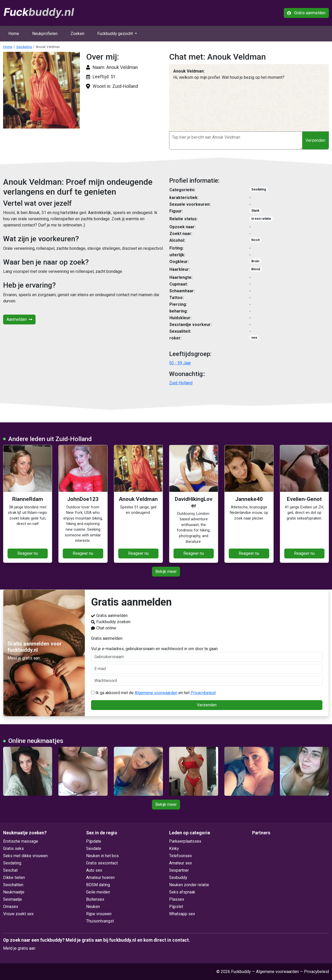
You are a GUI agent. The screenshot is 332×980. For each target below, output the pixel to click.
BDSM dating (98, 885)
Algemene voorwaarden (156, 693)
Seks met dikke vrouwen (25, 856)
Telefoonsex (181, 856)
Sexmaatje (13, 899)
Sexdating (24, 47)
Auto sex (94, 870)
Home (14, 34)
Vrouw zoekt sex (18, 914)
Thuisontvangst (100, 921)
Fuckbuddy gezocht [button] (116, 34)
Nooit (255, 240)
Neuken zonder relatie (189, 885)
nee (254, 338)
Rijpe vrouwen (99, 914)
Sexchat (10, 870)
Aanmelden (19, 319)
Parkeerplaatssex (185, 841)
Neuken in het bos (102, 856)
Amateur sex (181, 863)
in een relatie (261, 219)
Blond (256, 269)
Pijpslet (176, 907)
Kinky (174, 848)
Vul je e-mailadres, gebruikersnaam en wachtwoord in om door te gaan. (207, 654)
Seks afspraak (182, 892)
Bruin (255, 261)
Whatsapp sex (182, 914)
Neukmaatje (14, 892)
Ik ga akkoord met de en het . (154, 693)
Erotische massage (21, 841)
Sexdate (94, 848)
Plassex (177, 899)
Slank (255, 211)
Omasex (11, 907)
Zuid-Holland (181, 383)
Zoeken (77, 34)
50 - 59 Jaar (180, 363)
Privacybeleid (203, 693)
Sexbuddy (178, 878)
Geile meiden (98, 892)
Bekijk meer (166, 571)
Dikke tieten (14, 878)
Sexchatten (13, 885)
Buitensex (95, 899)
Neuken (93, 907)
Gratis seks (13, 848)
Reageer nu (28, 553)
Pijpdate (94, 841)
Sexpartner (179, 870)
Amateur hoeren (100, 878)
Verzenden (315, 140)
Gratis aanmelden (306, 13)
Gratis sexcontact (102, 863)
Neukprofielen (45, 34)
